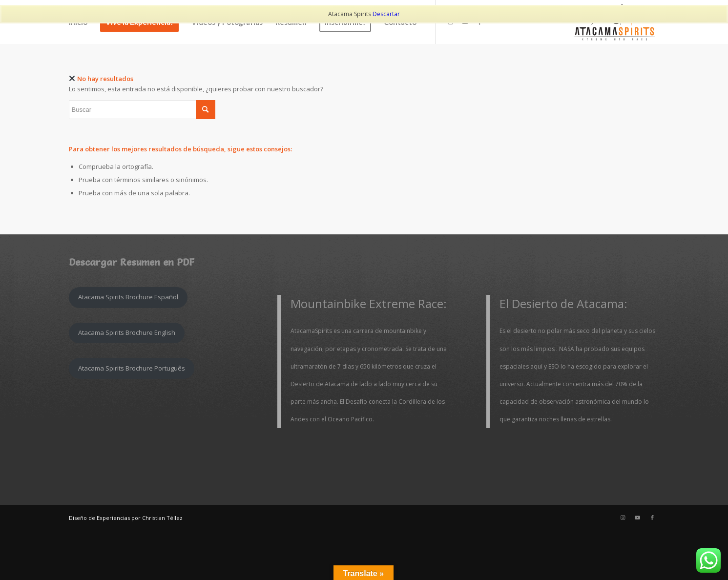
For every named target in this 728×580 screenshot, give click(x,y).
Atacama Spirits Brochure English (127, 332)
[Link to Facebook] (652, 518)
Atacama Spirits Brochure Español (128, 297)
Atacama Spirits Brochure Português (132, 368)
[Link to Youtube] (638, 518)
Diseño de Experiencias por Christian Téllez (126, 518)
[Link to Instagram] (623, 518)
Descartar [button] (386, 14)
